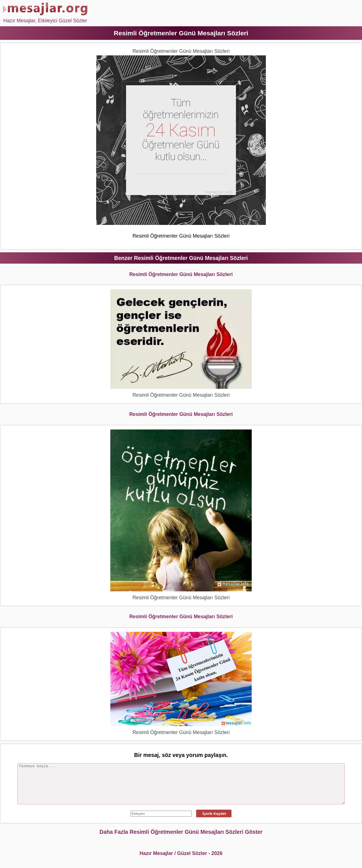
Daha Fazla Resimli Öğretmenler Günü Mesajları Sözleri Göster (181, 832)
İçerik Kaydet (214, 814)
